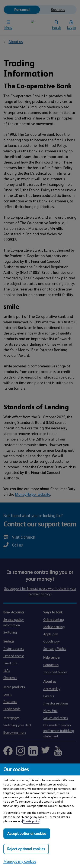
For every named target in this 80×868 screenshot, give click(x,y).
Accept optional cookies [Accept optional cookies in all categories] (27, 834)
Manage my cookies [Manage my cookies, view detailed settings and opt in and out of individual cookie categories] (20, 861)
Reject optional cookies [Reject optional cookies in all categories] (26, 849)
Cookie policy (31, 821)
